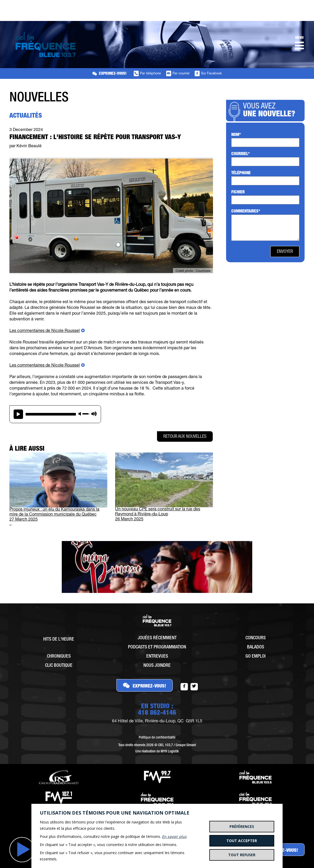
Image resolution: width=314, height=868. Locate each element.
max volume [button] (94, 414)
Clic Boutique (59, 666)
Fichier (238, 193)
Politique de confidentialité (157, 738)
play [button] (18, 414)
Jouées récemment (157, 638)
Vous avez (271, 111)
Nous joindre (157, 666)
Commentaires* (246, 212)
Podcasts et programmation (157, 647)
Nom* (236, 135)
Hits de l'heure (59, 640)
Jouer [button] (22, 850)
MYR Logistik (170, 752)
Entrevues (157, 657)
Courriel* (241, 154)
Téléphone (241, 173)
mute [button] (80, 414)
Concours (256, 638)
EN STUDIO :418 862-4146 (157, 710)
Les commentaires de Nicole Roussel (45, 331)
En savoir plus (174, 836)
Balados (256, 647)
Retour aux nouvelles (185, 437)
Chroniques (59, 657)
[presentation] (10, 525)
